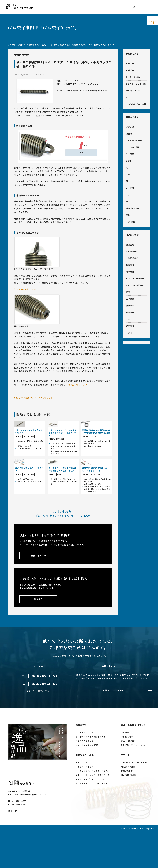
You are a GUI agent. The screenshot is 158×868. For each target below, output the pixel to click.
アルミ (129, 174)
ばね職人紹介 (127, 773)
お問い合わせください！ (77, 385)
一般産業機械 (132, 258)
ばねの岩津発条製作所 (17, 45)
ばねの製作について (85, 777)
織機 (128, 292)
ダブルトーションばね (136, 84)
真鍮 (128, 215)
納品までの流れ (128, 803)
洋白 (128, 195)
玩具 (128, 319)
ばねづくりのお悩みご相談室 (134, 799)
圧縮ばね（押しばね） (86, 799)
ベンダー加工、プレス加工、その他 (92, 820)
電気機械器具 (132, 251)
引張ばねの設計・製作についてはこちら (34, 398)
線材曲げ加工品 (133, 91)
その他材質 (131, 222)
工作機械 (130, 299)
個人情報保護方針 (129, 812)
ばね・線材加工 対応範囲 (87, 782)
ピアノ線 (130, 127)
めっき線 (130, 188)
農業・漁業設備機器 (135, 285)
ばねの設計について (85, 769)
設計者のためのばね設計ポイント (91, 773)
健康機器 (130, 326)
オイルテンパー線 (134, 140)
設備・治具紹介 (128, 777)
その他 (129, 333)
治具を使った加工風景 (25, 289)
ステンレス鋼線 (133, 147)
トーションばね (133, 77)
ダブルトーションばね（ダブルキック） (94, 812)
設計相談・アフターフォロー (134, 782)
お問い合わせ (143, 7)
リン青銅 (130, 154)
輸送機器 (130, 265)
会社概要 (125, 769)
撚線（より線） (133, 208)
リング (129, 97)
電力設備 (130, 272)
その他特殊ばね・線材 (136, 104)
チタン (129, 161)
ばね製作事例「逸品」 (38, 45)
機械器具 (130, 245)
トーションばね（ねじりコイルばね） (93, 807)
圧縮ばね (130, 63)
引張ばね (130, 70)
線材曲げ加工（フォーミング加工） (92, 816)
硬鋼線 (129, 134)
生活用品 (130, 312)
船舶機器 (130, 306)
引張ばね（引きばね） (86, 803)
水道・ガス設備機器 (135, 278)
